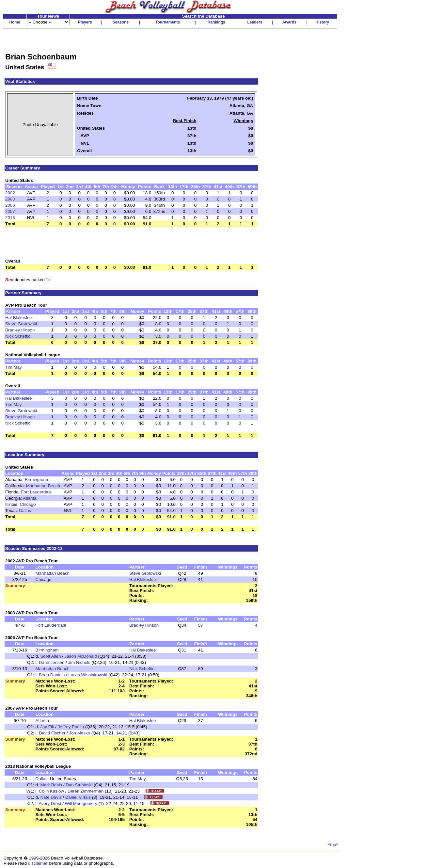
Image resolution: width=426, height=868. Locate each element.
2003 (10, 199)
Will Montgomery (81, 804)
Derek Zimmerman (86, 791)
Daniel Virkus (78, 797)
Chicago (28, 504)
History (322, 22)
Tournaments (168, 22)
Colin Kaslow (51, 791)
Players (85, 22)
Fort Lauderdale (36, 492)
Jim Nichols (79, 662)
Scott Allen (50, 656)
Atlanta (30, 498)
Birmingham (36, 480)
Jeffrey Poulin (71, 727)
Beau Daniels (52, 675)
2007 (10, 211)
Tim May (14, 367)
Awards (289, 22)
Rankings (216, 22)
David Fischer (52, 733)
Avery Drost (50, 804)
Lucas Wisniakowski (88, 675)
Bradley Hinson (20, 330)
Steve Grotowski (21, 324)
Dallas (25, 511)
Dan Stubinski (79, 785)
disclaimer (38, 863)
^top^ (333, 845)
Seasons (121, 22)
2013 (10, 218)
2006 (10, 205)
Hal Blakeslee (19, 318)
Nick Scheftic (18, 336)
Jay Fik (47, 727)
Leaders (255, 22)
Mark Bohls (51, 785)
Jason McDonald (80, 656)
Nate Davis (51, 797)
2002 (10, 193)
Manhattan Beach (43, 486)
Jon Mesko (80, 733)
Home (15, 22)
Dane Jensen (52, 662)
